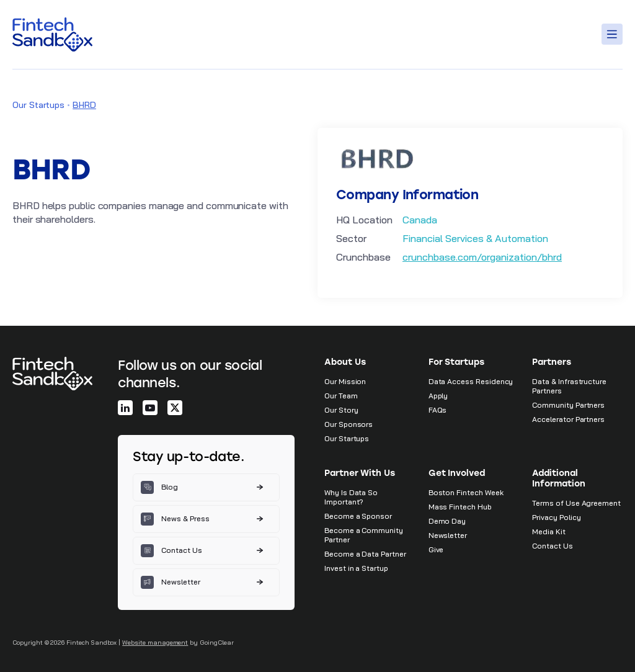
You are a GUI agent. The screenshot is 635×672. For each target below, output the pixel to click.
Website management (155, 643)
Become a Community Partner (364, 535)
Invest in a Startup (356, 568)
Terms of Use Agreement (576, 503)
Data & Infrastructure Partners (569, 386)
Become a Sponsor (358, 516)
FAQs (438, 410)
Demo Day (447, 521)
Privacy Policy (556, 517)
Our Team (341, 396)
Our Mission (345, 381)
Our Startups (38, 105)
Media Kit (548, 531)
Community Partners (568, 405)
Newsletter (448, 535)
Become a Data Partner (365, 554)
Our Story (341, 410)
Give (436, 549)
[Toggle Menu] (614, 34)
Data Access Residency (471, 381)
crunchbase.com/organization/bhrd (482, 257)
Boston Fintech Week (466, 492)
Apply (438, 396)
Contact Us (552, 546)
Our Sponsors (349, 424)
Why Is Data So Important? (351, 497)
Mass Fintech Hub (460, 507)
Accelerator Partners (568, 419)
